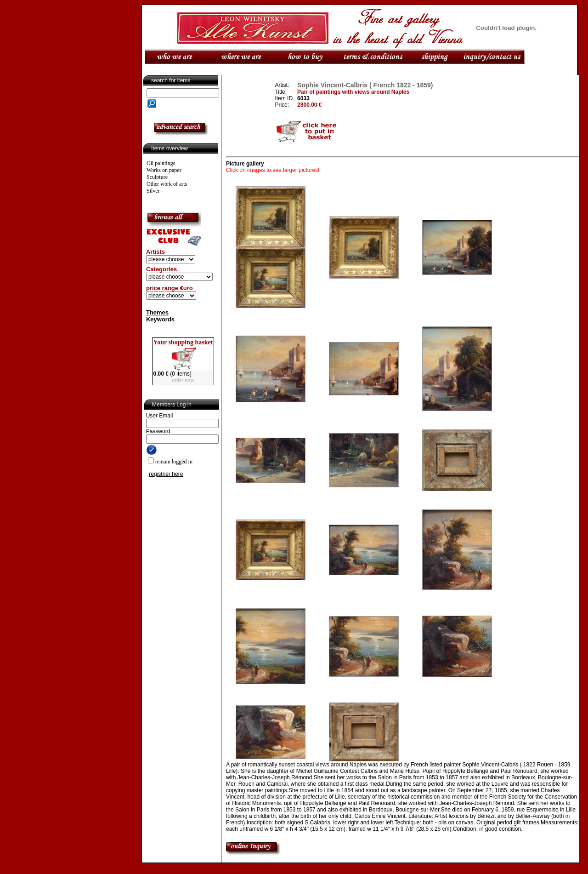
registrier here (166, 474)
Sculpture (157, 177)
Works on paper (164, 170)
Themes (157, 312)
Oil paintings (161, 163)
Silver (153, 191)
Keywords (160, 319)
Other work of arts (167, 184)
